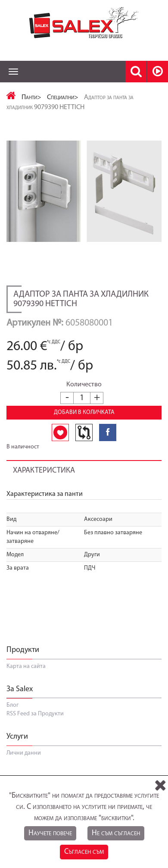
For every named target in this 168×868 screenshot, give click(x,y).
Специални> (63, 97)
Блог (12, 705)
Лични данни (24, 753)
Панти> (31, 97)
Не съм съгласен (116, 833)
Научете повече (50, 833)
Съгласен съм (84, 852)
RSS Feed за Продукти (35, 714)
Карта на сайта (26, 666)
